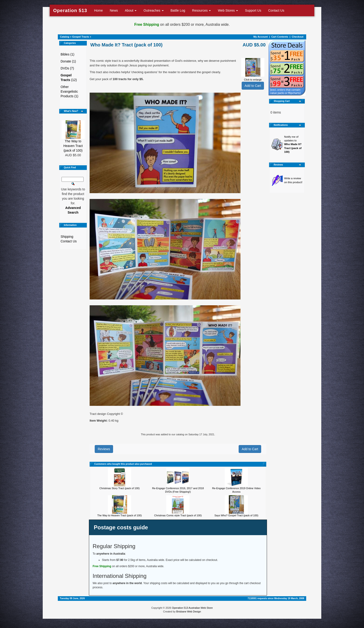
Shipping (67, 237)
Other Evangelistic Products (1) (69, 91)
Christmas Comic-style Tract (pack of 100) (178, 515)
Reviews (104, 449)
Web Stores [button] (228, 10)
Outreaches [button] (153, 10)
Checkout (298, 37)
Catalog (65, 37)
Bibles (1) (67, 54)
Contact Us (276, 10)
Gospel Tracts (81, 37)
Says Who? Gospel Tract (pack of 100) (236, 515)
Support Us (253, 10)
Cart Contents (280, 37)
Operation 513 (70, 10)
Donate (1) (68, 61)
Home (98, 10)
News (114, 10)
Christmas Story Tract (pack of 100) (119, 488)
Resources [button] (202, 10)
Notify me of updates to (293, 144)
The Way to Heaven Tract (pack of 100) (73, 146)
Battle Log (178, 10)
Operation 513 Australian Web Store (192, 608)
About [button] (131, 10)
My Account (260, 37)
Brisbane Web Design (188, 612)
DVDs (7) (67, 68)
